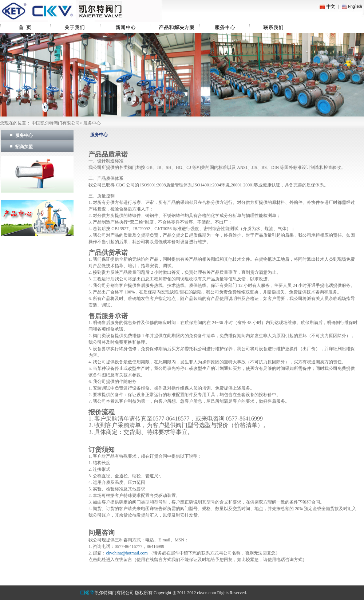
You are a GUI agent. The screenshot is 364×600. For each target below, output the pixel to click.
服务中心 (224, 27)
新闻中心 (125, 27)
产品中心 (175, 27)
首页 (25, 27)
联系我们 (274, 27)
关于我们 (75, 27)
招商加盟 (24, 147)
